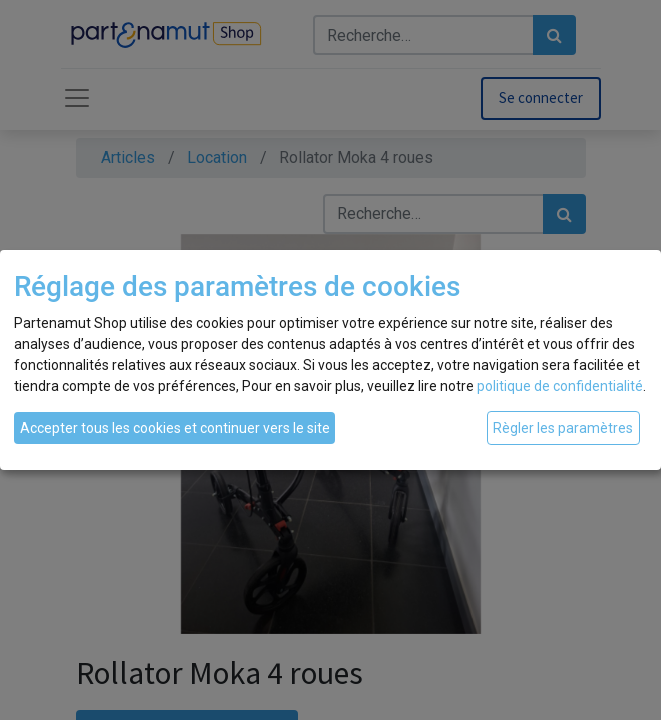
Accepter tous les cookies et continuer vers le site (175, 428)
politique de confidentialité (560, 386)
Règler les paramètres (563, 428)
